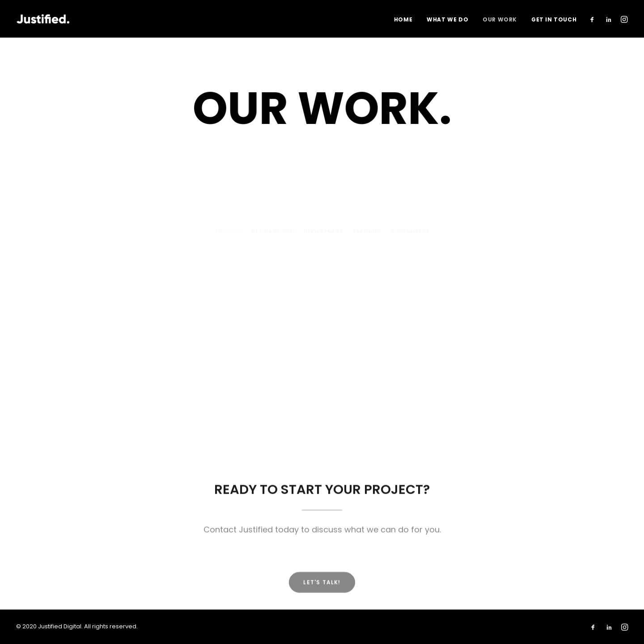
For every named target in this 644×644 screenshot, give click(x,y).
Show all (228, 189)
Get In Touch (554, 19)
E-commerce (411, 189)
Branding (367, 189)
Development (323, 189)
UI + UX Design (273, 189)
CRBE (246, 306)
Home (403, 19)
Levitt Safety (93, 296)
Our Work (500, 19)
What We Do (447, 19)
